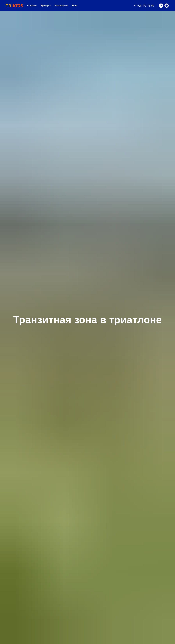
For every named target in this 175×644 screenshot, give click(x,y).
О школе (32, 6)
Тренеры (46, 6)
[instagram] (167, 6)
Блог (75, 6)
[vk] (161, 6)
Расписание (61, 6)
